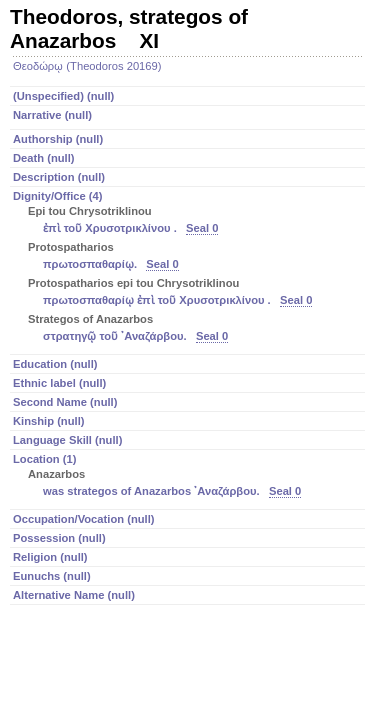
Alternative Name (74, 595)
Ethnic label (59, 383)
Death (44, 158)
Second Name (65, 402)
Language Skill (67, 440)
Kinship (48, 421)
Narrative (52, 115)
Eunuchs (52, 576)
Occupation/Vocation (84, 519)
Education (55, 364)
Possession (59, 538)
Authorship (58, 139)
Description (59, 177)
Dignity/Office (189, 268)
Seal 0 (202, 228)
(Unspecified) (63, 96)
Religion (50, 557)
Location (189, 477)
